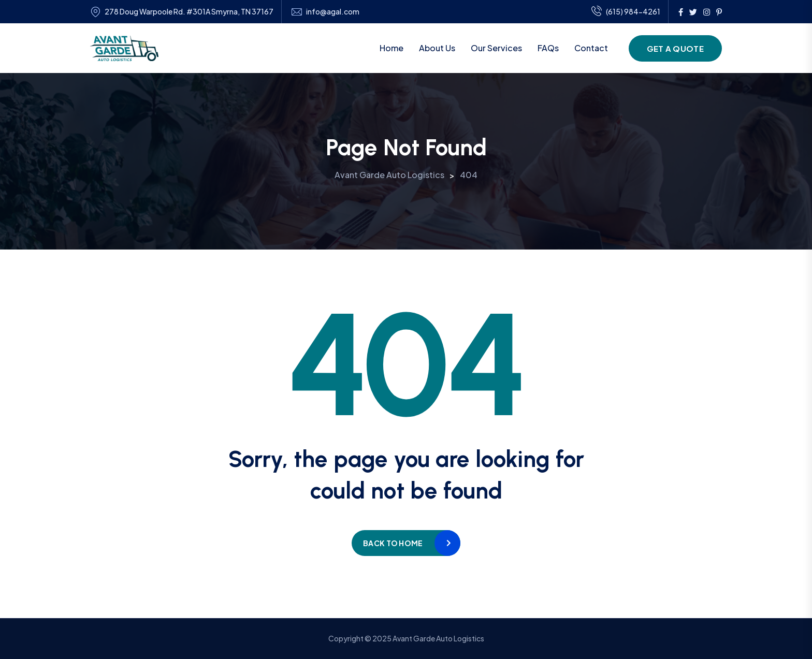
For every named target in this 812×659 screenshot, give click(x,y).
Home (392, 48)
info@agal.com (333, 12)
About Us (437, 48)
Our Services (496, 48)
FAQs (548, 48)
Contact (591, 48)
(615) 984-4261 (626, 12)
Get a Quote (675, 48)
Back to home (393, 543)
